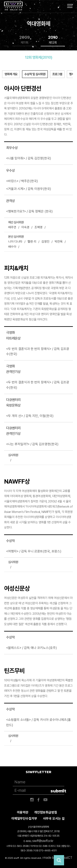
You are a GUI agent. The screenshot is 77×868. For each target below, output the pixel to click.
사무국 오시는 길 (54, 819)
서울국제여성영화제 (13, 6)
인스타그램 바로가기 (32, 800)
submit (57, 791)
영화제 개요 (11, 74)
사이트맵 (70, 6)
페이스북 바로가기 (39, 800)
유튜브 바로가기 (45, 800)
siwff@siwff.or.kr (43, 841)
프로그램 (57, 74)
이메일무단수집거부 (24, 819)
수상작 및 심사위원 (35, 74)
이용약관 (23, 812)
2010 (53, 40)
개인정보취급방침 (46, 812)
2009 (25, 40)
